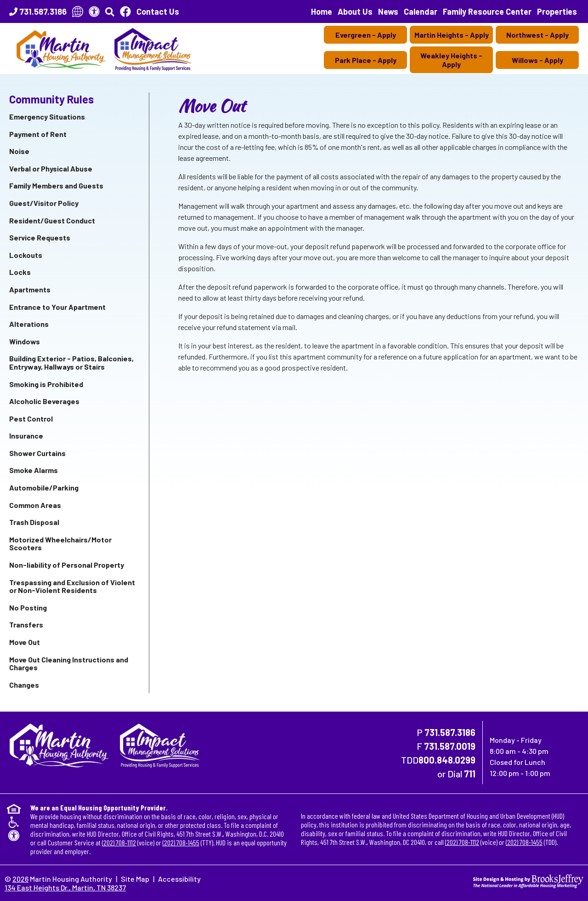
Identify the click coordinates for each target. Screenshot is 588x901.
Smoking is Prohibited (46, 384)
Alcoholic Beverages (44, 401)
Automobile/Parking (44, 488)
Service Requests (40, 237)
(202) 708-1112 (119, 842)
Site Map (135, 879)
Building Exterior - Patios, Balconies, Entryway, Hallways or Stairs (71, 362)
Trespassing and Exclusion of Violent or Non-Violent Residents (72, 586)
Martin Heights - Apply (452, 35)
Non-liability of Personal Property (67, 565)
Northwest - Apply (537, 35)
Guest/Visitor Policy (44, 203)
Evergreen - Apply (366, 35)
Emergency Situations (47, 117)
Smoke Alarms (34, 470)
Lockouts (26, 255)
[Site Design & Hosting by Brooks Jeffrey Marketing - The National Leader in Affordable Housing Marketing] (528, 880)
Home (322, 11)
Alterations (29, 324)
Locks (20, 272)
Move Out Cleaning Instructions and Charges (69, 664)
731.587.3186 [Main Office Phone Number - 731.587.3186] (450, 732)
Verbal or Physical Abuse (51, 168)
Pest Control (31, 419)
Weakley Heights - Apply (451, 60)
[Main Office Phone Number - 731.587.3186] (38, 11)
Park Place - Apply (366, 60)
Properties (557, 11)
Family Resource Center (487, 11)
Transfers (26, 624)
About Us (355, 11)
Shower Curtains (37, 453)
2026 (20, 879)
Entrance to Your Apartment (57, 307)
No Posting (28, 607)
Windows (25, 341)
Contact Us (158, 11)
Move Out (25, 642)
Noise (19, 151)
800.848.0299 (447, 760)
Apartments (30, 289)
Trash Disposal (34, 522)
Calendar (421, 11)
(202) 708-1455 (181, 842)
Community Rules (51, 99)
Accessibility (179, 879)
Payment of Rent (38, 134)
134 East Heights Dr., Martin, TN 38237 (65, 887)
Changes (24, 685)
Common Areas (35, 505)
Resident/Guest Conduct (52, 220)
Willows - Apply (537, 60)
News (388, 11)
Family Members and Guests (56, 185)
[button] (110, 11)
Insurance (26, 436)
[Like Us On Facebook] (125, 11)
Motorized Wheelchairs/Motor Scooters (60, 544)
